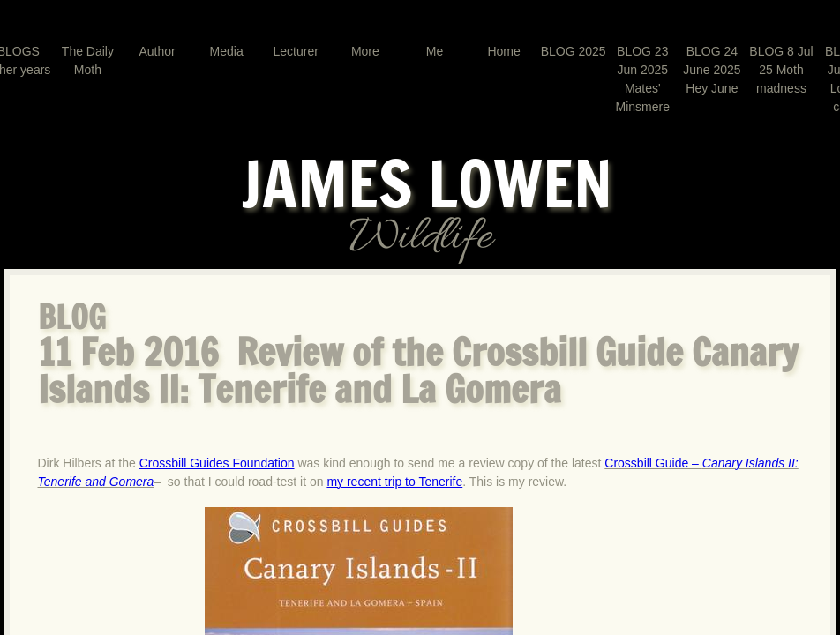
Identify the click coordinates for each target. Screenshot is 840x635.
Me (435, 51)
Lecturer (296, 51)
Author (157, 51)
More (365, 51)
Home (503, 51)
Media (227, 51)
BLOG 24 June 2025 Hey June (712, 70)
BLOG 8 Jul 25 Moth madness (781, 70)
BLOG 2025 (574, 51)
